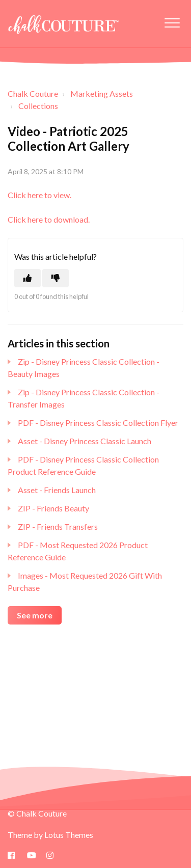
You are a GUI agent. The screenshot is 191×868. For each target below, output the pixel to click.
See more (35, 615)
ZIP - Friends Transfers (58, 526)
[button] (172, 23)
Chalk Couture (33, 93)
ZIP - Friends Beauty (53, 508)
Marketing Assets (102, 93)
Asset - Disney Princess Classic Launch (85, 441)
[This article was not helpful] (56, 278)
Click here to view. (39, 195)
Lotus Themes (69, 835)
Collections (38, 106)
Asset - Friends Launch (57, 490)
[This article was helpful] (28, 278)
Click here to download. (49, 219)
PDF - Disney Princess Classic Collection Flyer (98, 423)
